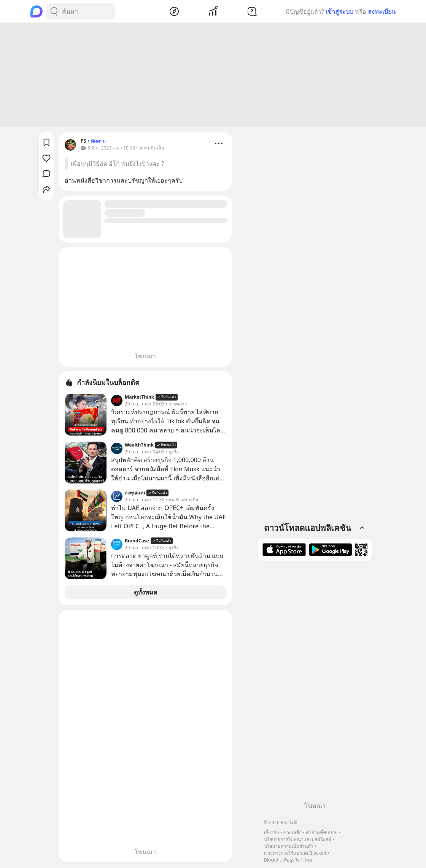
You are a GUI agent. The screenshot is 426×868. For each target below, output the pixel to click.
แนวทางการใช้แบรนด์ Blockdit (295, 853)
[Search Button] (54, 11)
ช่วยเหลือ (292, 832)
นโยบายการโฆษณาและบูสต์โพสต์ (298, 839)
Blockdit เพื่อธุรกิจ (282, 860)
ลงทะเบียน (382, 11)
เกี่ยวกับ (272, 832)
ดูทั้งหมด (145, 593)
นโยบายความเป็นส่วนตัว (289, 846)
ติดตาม (98, 142)
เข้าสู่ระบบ (339, 11)
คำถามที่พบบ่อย (322, 832)
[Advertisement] (213, 76)
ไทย (308, 860)
